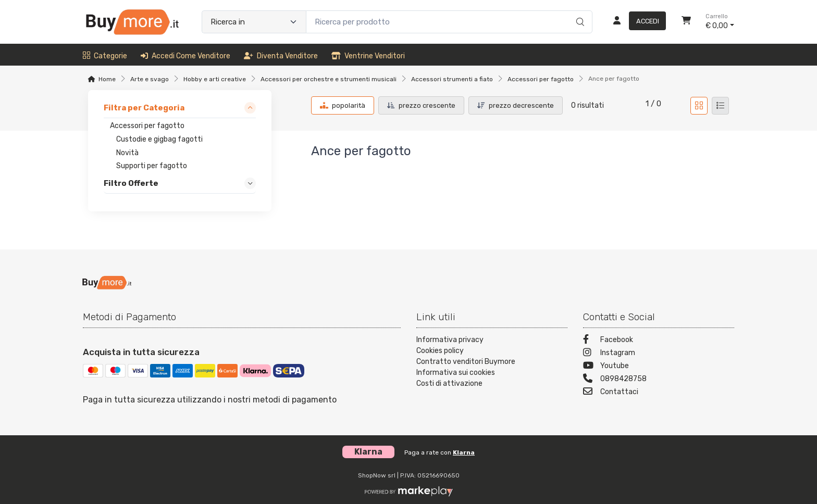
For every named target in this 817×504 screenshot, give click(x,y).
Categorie (105, 56)
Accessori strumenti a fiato (452, 79)
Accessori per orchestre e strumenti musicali (329, 79)
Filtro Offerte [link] (131, 184)
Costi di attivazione (449, 383)
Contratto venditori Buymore (466, 362)
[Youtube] (659, 367)
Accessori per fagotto (541, 79)
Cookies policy (440, 351)
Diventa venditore (281, 56)
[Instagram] (659, 354)
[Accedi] (635, 22)
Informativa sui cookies (456, 373)
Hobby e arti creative (215, 79)
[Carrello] (686, 22)
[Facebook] (659, 341)
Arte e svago (150, 79)
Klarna (464, 452)
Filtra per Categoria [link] (144, 108)
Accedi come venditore (185, 56)
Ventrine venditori (368, 56)
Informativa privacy (450, 340)
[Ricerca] (579, 11)
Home (107, 79)
